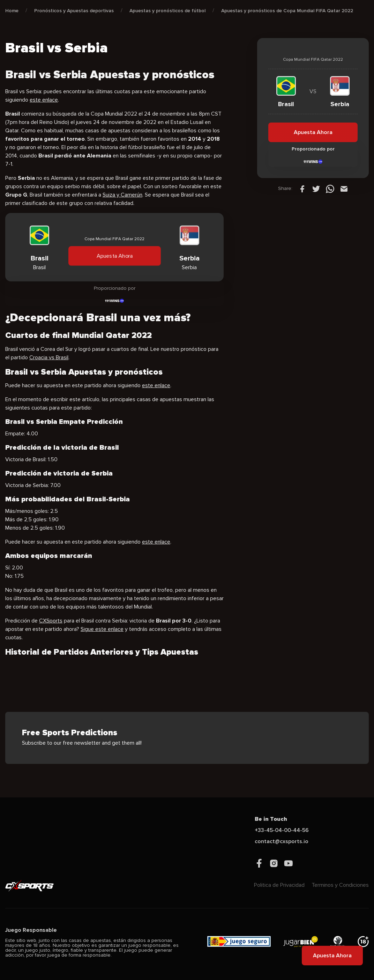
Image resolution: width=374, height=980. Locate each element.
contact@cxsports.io (282, 841)
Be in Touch (271, 819)
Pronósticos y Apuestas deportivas (74, 11)
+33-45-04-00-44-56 (282, 830)
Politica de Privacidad (279, 885)
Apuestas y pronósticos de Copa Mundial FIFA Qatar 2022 (287, 11)
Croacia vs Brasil (49, 358)
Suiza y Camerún (122, 195)
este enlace (44, 100)
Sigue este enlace (102, 629)
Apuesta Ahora (115, 256)
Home (12, 11)
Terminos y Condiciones (340, 885)
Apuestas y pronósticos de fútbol (167, 11)
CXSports (51, 621)
